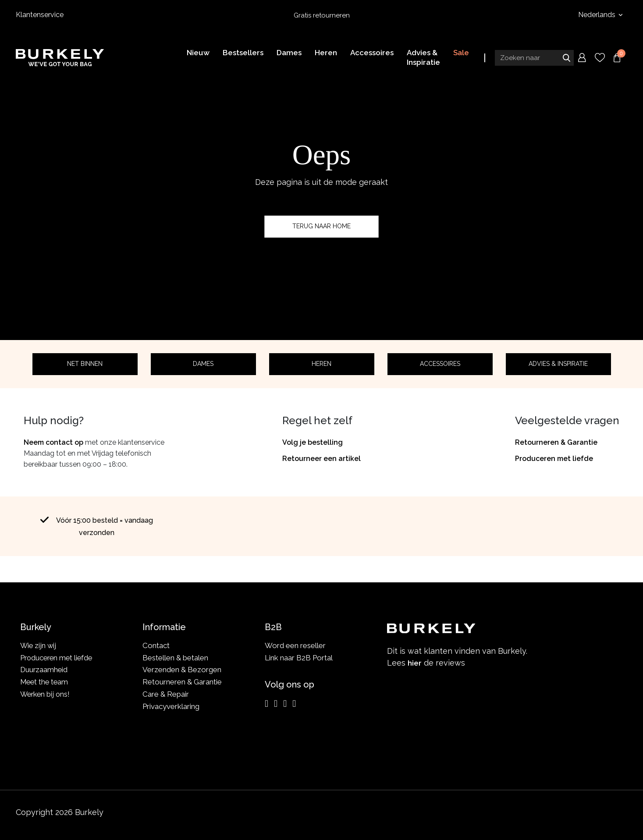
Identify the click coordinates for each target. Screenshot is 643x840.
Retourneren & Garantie (556, 442)
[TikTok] (294, 704)
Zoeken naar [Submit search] (566, 58)
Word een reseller (295, 645)
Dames (203, 364)
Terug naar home (321, 226)
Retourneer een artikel (321, 459)
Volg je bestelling (313, 442)
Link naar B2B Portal (299, 658)
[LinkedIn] (285, 704)
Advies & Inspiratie (558, 364)
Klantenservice (40, 15)
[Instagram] (266, 704)
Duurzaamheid (44, 670)
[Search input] (534, 58)
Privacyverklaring (171, 706)
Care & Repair (166, 694)
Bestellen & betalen (175, 658)
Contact (156, 645)
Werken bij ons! (46, 694)
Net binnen (85, 364)
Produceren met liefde (554, 459)
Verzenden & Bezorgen (182, 670)
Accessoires (440, 364)
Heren (321, 364)
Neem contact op (53, 442)
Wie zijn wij (39, 645)
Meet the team (45, 682)
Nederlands (598, 15)
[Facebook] (276, 704)
